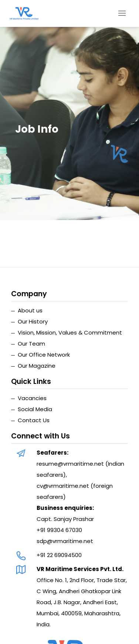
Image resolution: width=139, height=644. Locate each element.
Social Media (35, 409)
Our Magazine (37, 366)
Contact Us (34, 420)
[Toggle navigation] (122, 13)
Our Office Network (44, 355)
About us (30, 310)
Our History (33, 321)
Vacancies (32, 398)
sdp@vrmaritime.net (65, 541)
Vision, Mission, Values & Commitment (70, 332)
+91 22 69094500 (59, 555)
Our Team (31, 344)
